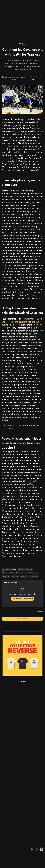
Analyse (23, 44)
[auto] (32, 849)
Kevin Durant (6, 576)
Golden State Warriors (32, 573)
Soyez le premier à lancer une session (22, 599)
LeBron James (34, 576)
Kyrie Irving (24, 576)
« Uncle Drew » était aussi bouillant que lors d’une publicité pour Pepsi (22, 322)
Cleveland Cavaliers (8, 573)
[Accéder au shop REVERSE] (37, 849)
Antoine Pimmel (13, 77)
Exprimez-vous (23, 619)
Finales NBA (20, 573)
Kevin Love (15, 576)
